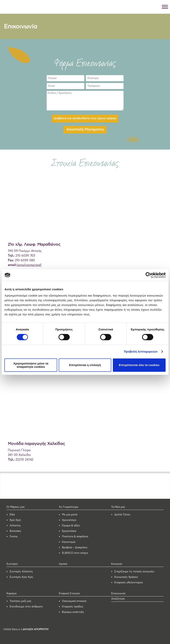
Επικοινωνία (118, 594)
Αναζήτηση (118, 599)
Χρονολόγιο (69, 520)
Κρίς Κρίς (15, 520)
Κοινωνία (117, 564)
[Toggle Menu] (165, 7)
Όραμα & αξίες (71, 526)
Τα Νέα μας (118, 507)
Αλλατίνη (15, 526)
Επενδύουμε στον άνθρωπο (26, 607)
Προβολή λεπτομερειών (141, 351)
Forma (14, 537)
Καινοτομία (69, 542)
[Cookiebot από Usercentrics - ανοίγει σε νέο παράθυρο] (148, 275)
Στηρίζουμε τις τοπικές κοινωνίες (134, 572)
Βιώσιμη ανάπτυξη (73, 612)
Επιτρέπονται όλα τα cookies (139, 365)
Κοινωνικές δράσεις (126, 577)
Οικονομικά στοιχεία (74, 601)
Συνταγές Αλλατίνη (21, 572)
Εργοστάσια (69, 531)
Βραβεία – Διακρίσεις (75, 548)
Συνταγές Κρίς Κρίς (21, 577)
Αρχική (63, 564)
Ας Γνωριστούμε (69, 507)
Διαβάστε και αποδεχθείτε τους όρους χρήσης (85, 118)
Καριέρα (11, 594)
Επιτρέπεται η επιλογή (85, 365)
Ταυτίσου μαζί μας (20, 601)
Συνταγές (12, 564)
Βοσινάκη (15, 531)
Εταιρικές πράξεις (73, 607)
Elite (12, 515)
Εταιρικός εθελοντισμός (129, 583)
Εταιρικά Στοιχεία (69, 594)
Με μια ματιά (70, 515)
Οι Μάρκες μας (16, 507)
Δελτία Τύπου (122, 515)
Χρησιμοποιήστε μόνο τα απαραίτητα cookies (31, 365)
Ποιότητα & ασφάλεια (75, 537)
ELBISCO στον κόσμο (75, 553)
